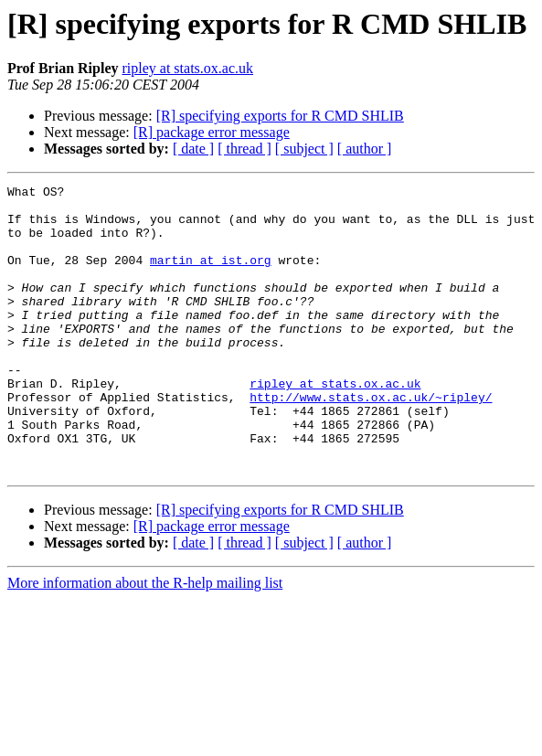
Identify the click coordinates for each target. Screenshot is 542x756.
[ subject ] (304, 149)
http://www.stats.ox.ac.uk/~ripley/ (371, 441)
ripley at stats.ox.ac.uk (187, 68)
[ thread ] (244, 149)
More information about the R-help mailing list (145, 640)
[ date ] (193, 149)
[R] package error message (212, 132)
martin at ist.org (211, 276)
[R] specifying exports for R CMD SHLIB (280, 116)
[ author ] (365, 149)
